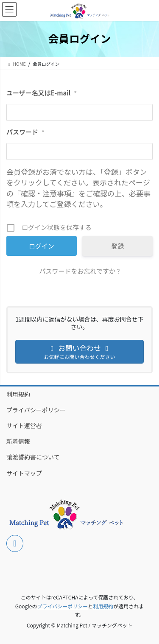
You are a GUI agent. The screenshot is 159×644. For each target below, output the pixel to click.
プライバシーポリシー (36, 410)
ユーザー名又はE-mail (42, 93)
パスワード (25, 132)
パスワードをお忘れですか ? (79, 271)
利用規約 (18, 394)
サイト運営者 (24, 426)
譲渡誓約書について (33, 457)
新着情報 (18, 441)
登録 (117, 246)
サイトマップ (24, 473)
